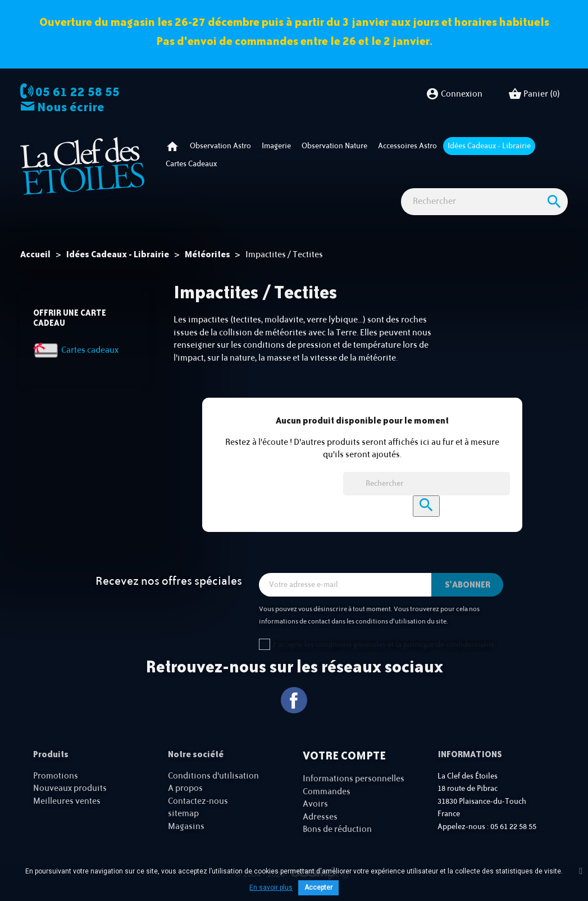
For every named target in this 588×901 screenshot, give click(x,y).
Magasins (186, 827)
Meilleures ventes (67, 801)
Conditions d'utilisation (213, 776)
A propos (185, 788)
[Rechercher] (484, 202)
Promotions (56, 776)
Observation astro (220, 146)
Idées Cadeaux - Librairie (489, 146)
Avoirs (315, 804)
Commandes (327, 792)
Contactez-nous (198, 801)
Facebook (294, 700)
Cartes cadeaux (191, 164)
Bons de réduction (337, 829)
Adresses (320, 817)
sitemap (183, 814)
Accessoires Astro (407, 146)
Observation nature (334, 146)
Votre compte (344, 756)
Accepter (318, 888)
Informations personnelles (354, 779)
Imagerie (276, 146)
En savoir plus (271, 888)
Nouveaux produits (70, 788)
